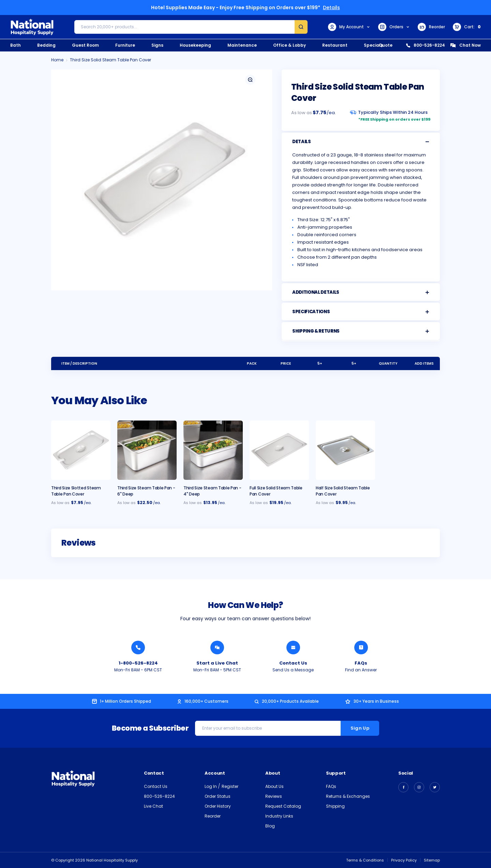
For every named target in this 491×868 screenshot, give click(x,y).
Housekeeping (195, 45)
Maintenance (242, 45)
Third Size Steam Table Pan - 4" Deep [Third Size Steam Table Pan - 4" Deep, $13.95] (212, 491)
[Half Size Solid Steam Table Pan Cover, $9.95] (345, 450)
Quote (386, 45)
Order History (218, 806)
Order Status (218, 796)
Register (230, 786)
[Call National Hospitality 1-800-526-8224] (138, 648)
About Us (274, 786)
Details (331, 7)
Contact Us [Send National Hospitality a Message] (293, 663)
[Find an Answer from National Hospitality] (361, 648)
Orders (394, 27)
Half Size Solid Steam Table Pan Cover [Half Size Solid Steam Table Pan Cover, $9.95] (343, 491)
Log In (211, 786)
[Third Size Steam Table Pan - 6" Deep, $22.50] (147, 450)
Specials (373, 45)
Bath (16, 45)
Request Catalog (283, 806)
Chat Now (465, 45)
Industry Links (279, 816)
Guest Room (85, 45)
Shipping (335, 806)
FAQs (331, 786)
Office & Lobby (289, 45)
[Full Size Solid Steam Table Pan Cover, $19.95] (279, 450)
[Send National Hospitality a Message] (293, 648)
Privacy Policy (404, 860)
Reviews (274, 796)
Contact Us (156, 786)
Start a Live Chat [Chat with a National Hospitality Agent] (217, 663)
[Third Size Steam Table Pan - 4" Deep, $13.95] (213, 450)
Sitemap (432, 860)
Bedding (46, 45)
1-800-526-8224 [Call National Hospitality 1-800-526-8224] (138, 663)
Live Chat (153, 806)
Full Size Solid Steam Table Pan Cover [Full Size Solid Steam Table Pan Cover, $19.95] (276, 491)
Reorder (431, 27)
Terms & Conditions (365, 860)
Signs (157, 45)
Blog (270, 826)
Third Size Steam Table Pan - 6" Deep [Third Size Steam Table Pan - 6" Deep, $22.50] (146, 491)
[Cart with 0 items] (467, 27)
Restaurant (335, 45)
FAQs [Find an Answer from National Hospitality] (361, 663)
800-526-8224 (426, 45)
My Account (349, 27)
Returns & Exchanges (348, 796)
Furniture (125, 45)
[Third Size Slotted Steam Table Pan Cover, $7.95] (81, 450)
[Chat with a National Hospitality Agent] (217, 648)
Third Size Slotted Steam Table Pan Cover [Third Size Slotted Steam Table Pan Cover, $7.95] (76, 491)
